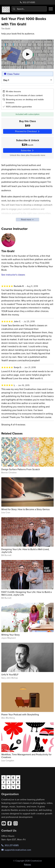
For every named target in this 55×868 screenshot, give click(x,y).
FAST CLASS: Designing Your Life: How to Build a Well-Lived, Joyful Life (26, 593)
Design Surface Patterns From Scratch (21, 469)
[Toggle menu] (51, 9)
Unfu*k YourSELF (10, 674)
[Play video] (28, 54)
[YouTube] (4, 823)
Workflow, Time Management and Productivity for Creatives (26, 756)
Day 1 (6, 80)
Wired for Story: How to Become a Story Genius (25, 509)
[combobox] (29, 9)
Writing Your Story (10, 635)
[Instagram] (16, 823)
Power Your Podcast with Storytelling (20, 714)
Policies (27, 864)
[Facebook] (10, 823)
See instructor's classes (13, 275)
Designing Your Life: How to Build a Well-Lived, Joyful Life (25, 551)
